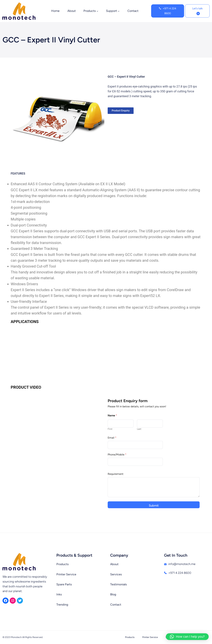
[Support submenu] (119, 11)
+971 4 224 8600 (169, 11)
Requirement (116, 474)
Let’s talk (197, 8)
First (110, 429)
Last (139, 429)
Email (112, 438)
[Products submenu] (97, 11)
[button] (187, 637)
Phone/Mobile (117, 455)
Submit (154, 506)
